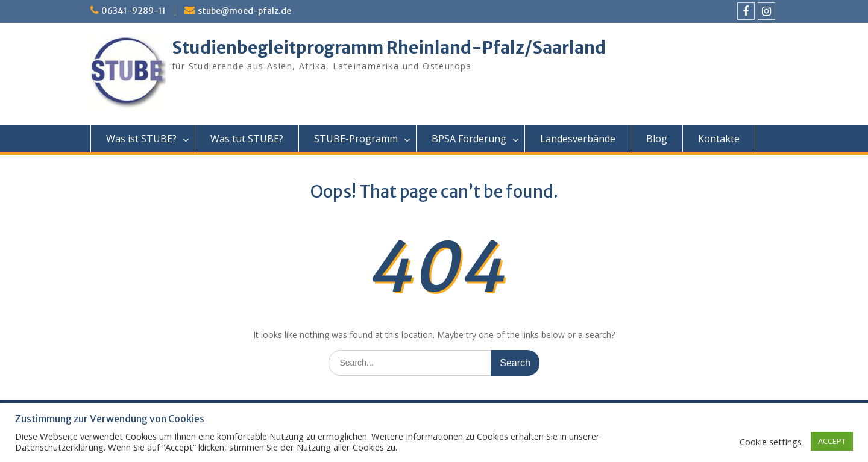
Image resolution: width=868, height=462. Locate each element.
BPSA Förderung (469, 139)
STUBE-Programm (356, 139)
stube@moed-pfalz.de (244, 11)
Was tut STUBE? (247, 139)
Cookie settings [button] (771, 442)
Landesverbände (578, 139)
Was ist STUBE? (141, 139)
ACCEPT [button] (832, 441)
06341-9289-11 (134, 11)
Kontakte (719, 139)
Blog (657, 139)
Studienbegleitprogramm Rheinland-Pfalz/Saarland (389, 48)
